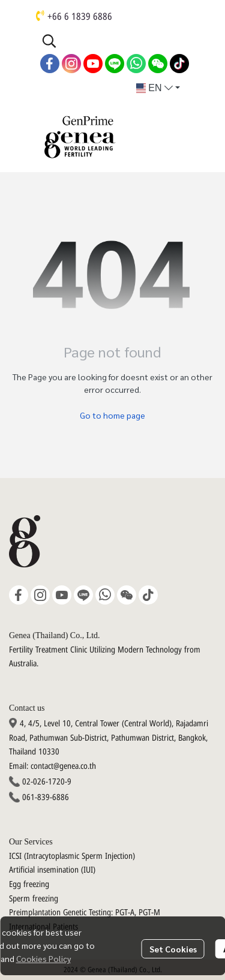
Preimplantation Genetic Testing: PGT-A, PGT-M (85, 913)
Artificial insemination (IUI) (52, 870)
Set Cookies (173, 949)
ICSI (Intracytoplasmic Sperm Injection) (72, 856)
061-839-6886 (46, 797)
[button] (114, 41)
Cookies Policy (43, 958)
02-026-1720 (43, 782)
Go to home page (112, 415)
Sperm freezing (34, 899)
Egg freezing (29, 884)
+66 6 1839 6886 (80, 17)
